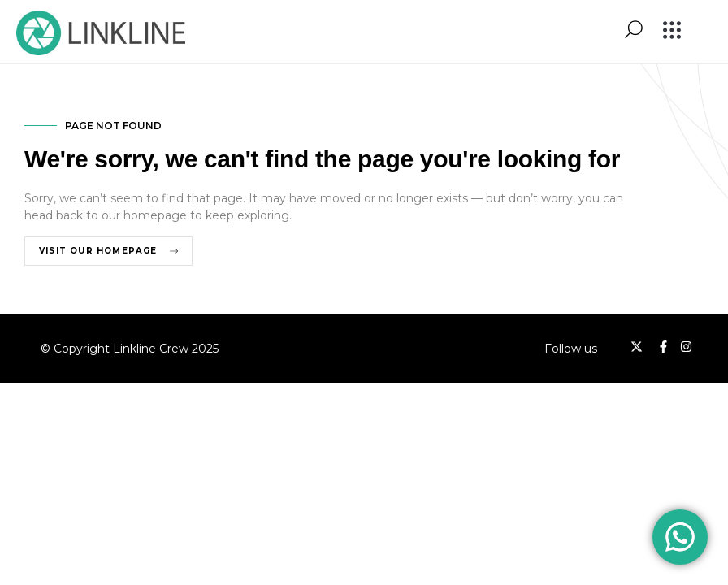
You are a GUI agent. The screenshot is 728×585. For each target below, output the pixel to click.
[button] (672, 31)
